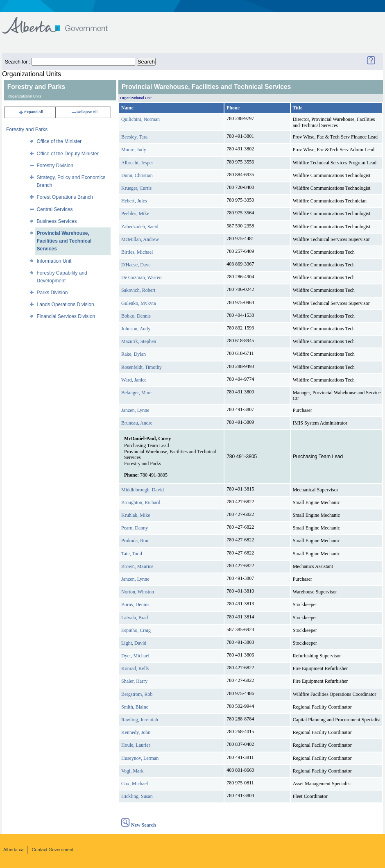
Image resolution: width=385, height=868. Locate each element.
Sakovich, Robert (138, 290)
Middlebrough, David (143, 490)
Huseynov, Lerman (140, 758)
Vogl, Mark (132, 771)
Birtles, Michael (137, 252)
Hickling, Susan (137, 796)
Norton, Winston (138, 592)
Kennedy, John (136, 732)
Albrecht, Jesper (137, 163)
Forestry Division (55, 166)
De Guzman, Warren (141, 277)
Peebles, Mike (135, 214)
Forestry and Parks (27, 130)
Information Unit (54, 261)
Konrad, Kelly (135, 668)
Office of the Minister (59, 141)
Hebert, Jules (134, 201)
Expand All (31, 112)
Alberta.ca (14, 850)
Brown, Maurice (137, 566)
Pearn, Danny (135, 528)
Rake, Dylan (134, 354)
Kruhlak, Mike (136, 515)
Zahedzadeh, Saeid (140, 227)
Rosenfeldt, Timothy (142, 367)
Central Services (55, 209)
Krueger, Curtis (136, 188)
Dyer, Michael (135, 656)
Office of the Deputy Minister (68, 154)
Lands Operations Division (66, 304)
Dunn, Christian (137, 175)
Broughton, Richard (141, 502)
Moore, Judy (134, 150)
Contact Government (53, 850)
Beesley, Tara (134, 137)
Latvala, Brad (135, 618)
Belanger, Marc (136, 393)
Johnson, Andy (136, 329)
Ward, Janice (134, 380)
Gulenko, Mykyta (139, 303)
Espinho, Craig (136, 630)
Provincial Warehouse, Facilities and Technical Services (64, 241)
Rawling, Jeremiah (140, 720)
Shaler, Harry (134, 681)
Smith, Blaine (135, 707)
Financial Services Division (66, 316)
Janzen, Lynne (135, 410)
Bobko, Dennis (136, 316)
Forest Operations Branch (65, 197)
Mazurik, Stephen (139, 341)
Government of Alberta (62, 22)
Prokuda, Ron (135, 541)
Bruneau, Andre (137, 423)
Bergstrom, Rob (137, 694)
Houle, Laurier (136, 745)
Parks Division (52, 293)
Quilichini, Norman (140, 119)
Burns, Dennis (135, 604)
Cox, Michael (135, 784)
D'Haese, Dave (136, 265)
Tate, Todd (132, 554)
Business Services (57, 221)
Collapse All (84, 112)
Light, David (134, 643)
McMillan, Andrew (140, 239)
